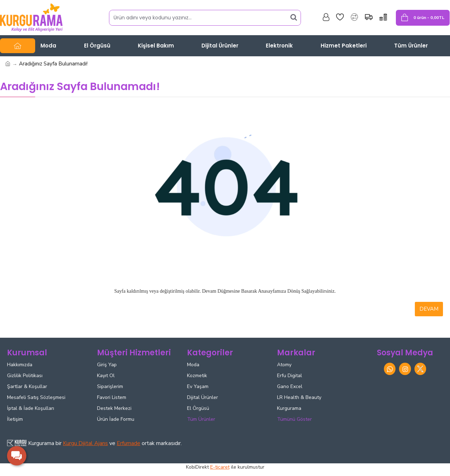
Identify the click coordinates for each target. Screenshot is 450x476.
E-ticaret (220, 467)
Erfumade (128, 443)
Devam (429, 309)
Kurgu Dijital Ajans (85, 443)
